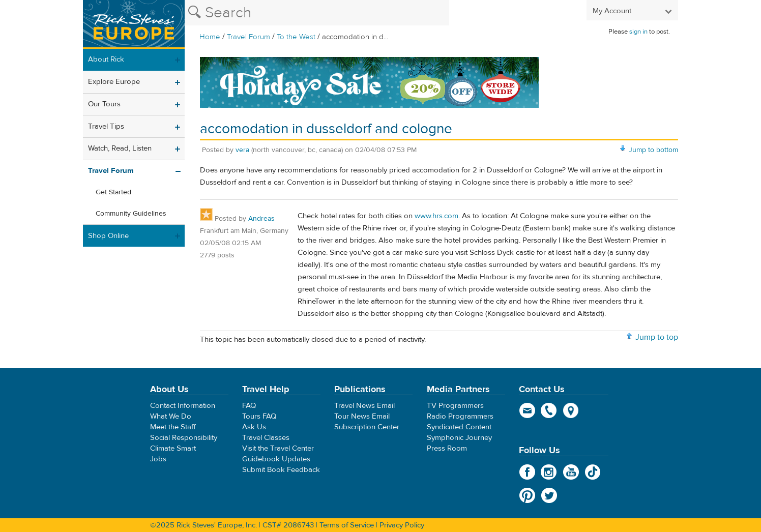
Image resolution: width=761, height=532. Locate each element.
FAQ (249, 406)
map (571, 410)
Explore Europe (114, 82)
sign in (638, 32)
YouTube (571, 472)
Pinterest (527, 495)
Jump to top (657, 337)
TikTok (593, 472)
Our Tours (104, 104)
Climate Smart (173, 448)
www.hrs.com (436, 216)
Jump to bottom (653, 150)
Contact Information (183, 406)
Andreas (261, 219)
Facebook (527, 472)
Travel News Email (364, 406)
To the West (296, 37)
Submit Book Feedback (281, 470)
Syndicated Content (459, 427)
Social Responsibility (184, 438)
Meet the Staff (173, 427)
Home (210, 37)
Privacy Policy (402, 525)
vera (242, 150)
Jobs (158, 459)
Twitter (549, 495)
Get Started (113, 192)
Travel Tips (106, 126)
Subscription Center (367, 427)
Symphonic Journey (459, 438)
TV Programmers (455, 406)
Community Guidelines (131, 214)
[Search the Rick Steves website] (317, 13)
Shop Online (108, 236)
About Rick (106, 59)
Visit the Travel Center (278, 448)
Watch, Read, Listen (120, 148)
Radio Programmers (460, 416)
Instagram (549, 472)
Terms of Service (347, 525)
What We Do (171, 416)
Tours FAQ (259, 416)
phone (549, 410)
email (527, 410)
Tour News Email (362, 416)
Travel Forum (248, 37)
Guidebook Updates (276, 459)
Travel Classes (266, 438)
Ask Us (254, 427)
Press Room (447, 448)
